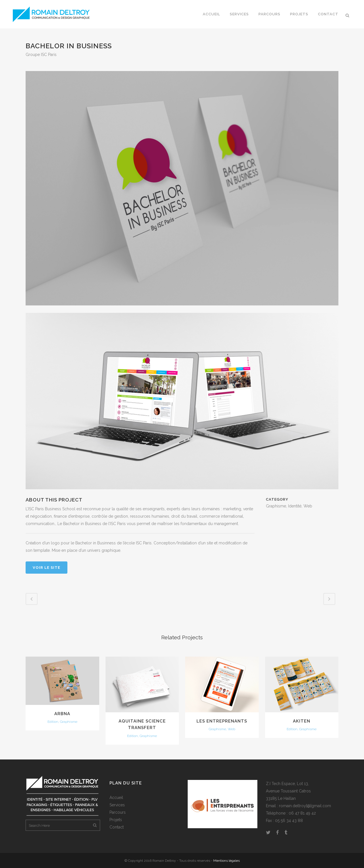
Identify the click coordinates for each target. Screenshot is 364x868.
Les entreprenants (222, 721)
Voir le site (46, 568)
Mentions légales (227, 861)
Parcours (118, 812)
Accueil (116, 798)
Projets (116, 820)
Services (117, 805)
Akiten (302, 721)
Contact (117, 827)
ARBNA (62, 714)
